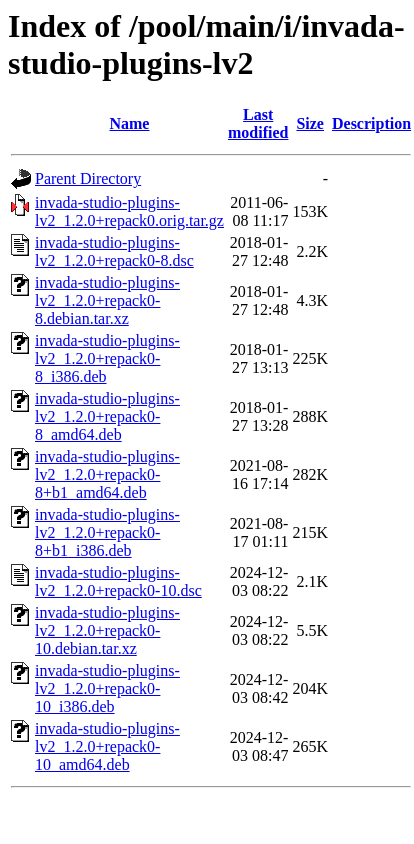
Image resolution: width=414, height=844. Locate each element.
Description (371, 123)
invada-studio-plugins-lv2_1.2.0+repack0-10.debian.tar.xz (107, 630)
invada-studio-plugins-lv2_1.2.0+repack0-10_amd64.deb (107, 746)
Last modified (258, 123)
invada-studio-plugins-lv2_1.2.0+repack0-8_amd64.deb (107, 416)
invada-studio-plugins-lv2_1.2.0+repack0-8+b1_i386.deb (107, 532)
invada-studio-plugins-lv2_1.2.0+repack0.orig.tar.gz (129, 211)
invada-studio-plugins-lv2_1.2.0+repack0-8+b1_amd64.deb (107, 474)
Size (310, 123)
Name (129, 123)
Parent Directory (88, 178)
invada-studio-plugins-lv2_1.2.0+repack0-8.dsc (114, 251)
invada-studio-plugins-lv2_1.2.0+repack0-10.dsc (118, 581)
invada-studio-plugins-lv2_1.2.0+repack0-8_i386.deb (107, 358)
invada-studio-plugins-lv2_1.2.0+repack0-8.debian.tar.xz (107, 300)
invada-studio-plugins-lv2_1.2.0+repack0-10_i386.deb (107, 688)
